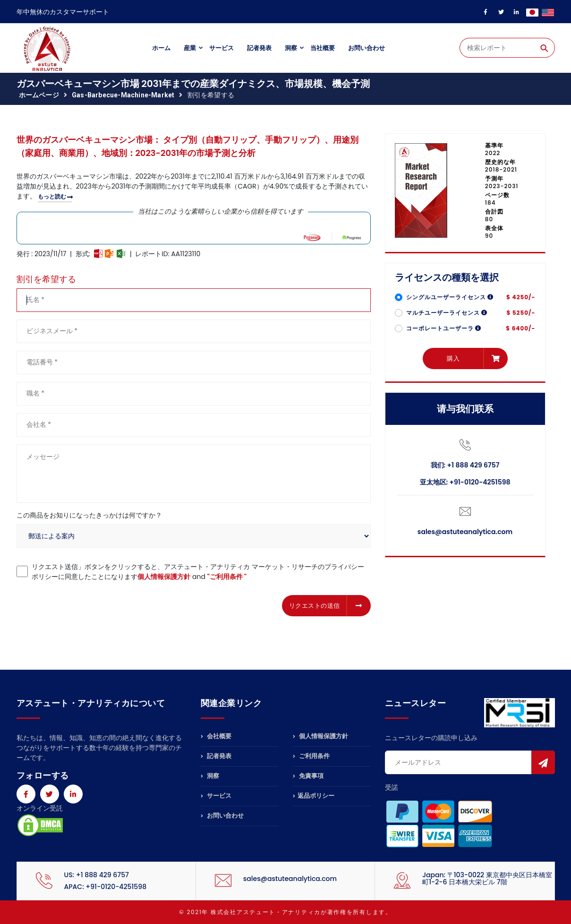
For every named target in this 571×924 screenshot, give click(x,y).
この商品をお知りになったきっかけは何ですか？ (89, 515)
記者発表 (259, 48)
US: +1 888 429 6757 (97, 875)
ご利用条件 (311, 756)
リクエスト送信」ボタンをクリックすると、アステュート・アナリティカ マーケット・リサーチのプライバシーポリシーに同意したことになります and (198, 572)
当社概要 (323, 48)
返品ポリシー (314, 796)
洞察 (291, 48)
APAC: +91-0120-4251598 (106, 887)
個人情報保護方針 (164, 577)
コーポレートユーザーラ (444, 328)
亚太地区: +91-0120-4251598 (465, 482)
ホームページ (39, 95)
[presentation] (88, 604)
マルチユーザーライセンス (447, 313)
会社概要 (216, 737)
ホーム (161, 48)
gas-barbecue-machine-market (123, 95)
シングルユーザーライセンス (450, 297)
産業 (190, 48)
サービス (222, 48)
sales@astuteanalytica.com (465, 532)
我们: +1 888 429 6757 (465, 465)
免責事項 (308, 776)
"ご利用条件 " (227, 577)
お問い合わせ (366, 48)
